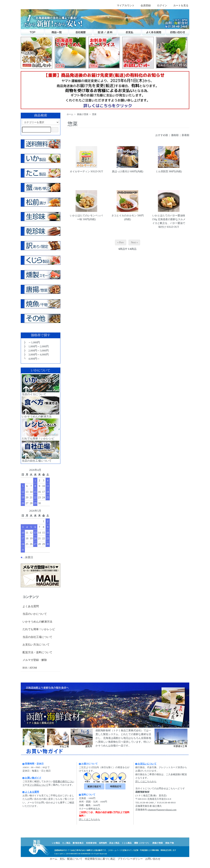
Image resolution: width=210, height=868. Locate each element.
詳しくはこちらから (89, 819)
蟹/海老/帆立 (78, 843)
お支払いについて (146, 764)
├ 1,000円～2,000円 (36, 346)
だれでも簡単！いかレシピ (39, 629)
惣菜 (94, 114)
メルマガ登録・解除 (35, 660)
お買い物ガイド (33, 778)
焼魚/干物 (170, 843)
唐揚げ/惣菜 (83, 114)
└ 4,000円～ (31, 359)
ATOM (33, 668)
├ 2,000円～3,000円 (36, 351)
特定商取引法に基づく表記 (100, 859)
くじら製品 (127, 843)
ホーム (70, 114)
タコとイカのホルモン (124, 216)
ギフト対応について (38, 785)
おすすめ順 (162, 135)
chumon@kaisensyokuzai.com (162, 810)
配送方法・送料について (37, 652)
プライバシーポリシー (130, 859)
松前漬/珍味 (91, 843)
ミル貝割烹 (162, 171)
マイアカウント (124, 6)
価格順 (175, 135)
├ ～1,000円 (31, 342)
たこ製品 (66, 843)
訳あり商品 (114, 843)
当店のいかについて (35, 614)
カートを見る (179, 6)
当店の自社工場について (37, 637)
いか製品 (56, 843)
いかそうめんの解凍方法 (37, 622)
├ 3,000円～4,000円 (36, 355)
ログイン (160, 6)
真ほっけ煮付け (121, 171)
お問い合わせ (153, 859)
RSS (25, 668)
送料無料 (103, 843)
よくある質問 (31, 606)
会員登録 (144, 6)
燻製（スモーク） (142, 843)
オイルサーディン (80, 171)
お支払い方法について (36, 645)
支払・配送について (71, 859)
